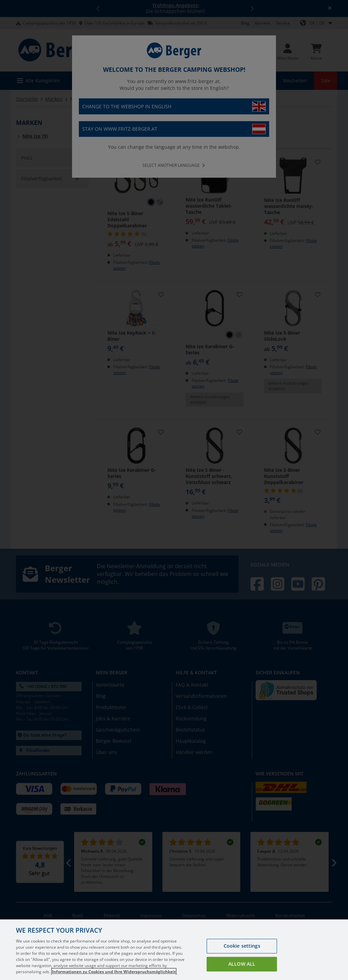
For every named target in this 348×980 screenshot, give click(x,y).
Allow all (242, 964)
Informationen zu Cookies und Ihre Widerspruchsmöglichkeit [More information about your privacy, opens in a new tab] (114, 972)
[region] (174, 950)
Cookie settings (242, 946)
